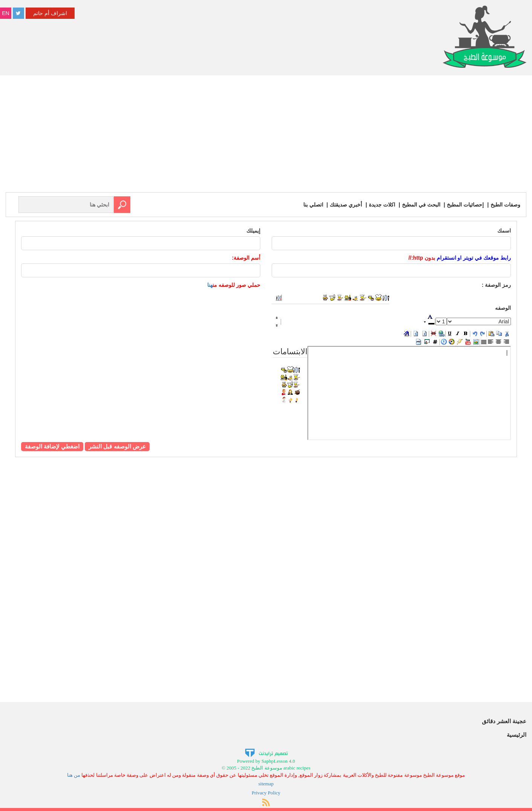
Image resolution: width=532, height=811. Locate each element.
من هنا (74, 775)
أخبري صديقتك (346, 205)
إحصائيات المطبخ (465, 205)
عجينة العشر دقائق (504, 721)
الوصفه (503, 308)
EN (5, 13)
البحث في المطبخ (421, 205)
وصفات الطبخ (505, 205)
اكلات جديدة (382, 205)
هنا (210, 285)
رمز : (496, 285)
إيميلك (253, 231)
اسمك (504, 231)
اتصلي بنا (313, 205)
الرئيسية (517, 735)
